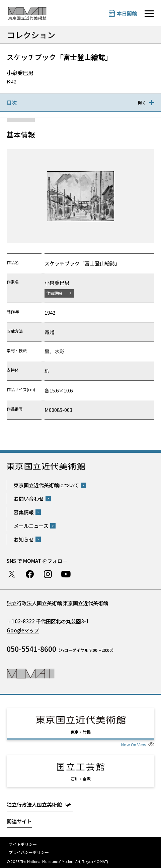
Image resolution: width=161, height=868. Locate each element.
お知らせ (24, 539)
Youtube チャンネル (66, 574)
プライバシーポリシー (29, 852)
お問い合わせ (29, 499)
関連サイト (19, 821)
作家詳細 (54, 293)
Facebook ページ (30, 574)
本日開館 (127, 13)
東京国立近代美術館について (46, 485)
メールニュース (31, 526)
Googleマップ (23, 630)
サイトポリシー (23, 844)
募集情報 (24, 512)
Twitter (12, 574)
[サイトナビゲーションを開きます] (149, 14)
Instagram (48, 574)
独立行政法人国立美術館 (34, 804)
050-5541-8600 (31, 649)
